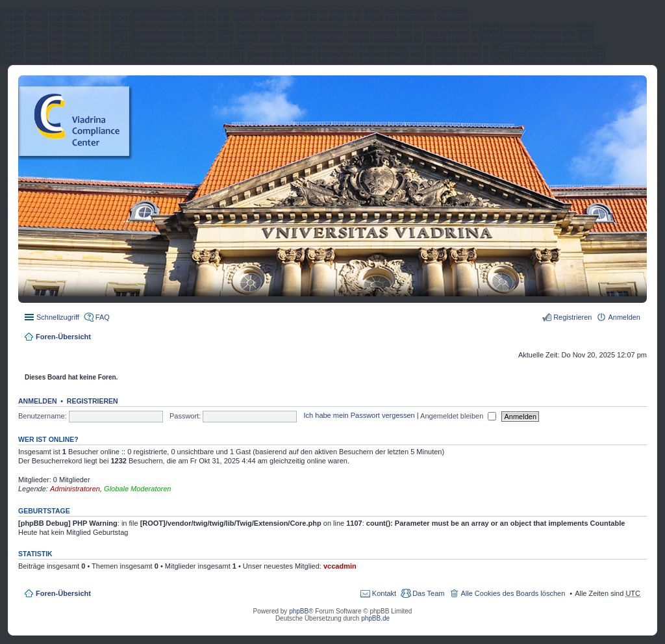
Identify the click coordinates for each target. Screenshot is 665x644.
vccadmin (340, 566)
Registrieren (93, 401)
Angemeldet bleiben (458, 416)
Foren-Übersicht (63, 337)
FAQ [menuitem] (103, 317)
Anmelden (38, 401)
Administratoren (75, 489)
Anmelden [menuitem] (624, 317)
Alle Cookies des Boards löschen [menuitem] (513, 593)
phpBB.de (375, 618)
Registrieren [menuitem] (572, 317)
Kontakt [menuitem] (384, 593)
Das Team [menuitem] (428, 593)
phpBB (299, 611)
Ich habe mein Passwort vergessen (359, 416)
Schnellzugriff (58, 317)
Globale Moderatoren (137, 489)
